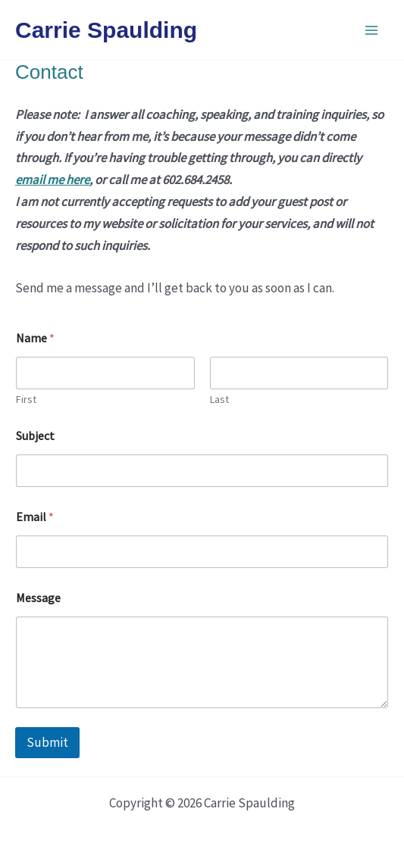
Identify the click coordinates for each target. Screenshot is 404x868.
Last (219, 400)
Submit (47, 742)
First (26, 400)
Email (35, 517)
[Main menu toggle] (372, 30)
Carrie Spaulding (106, 30)
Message (38, 598)
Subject (35, 436)
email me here (52, 180)
